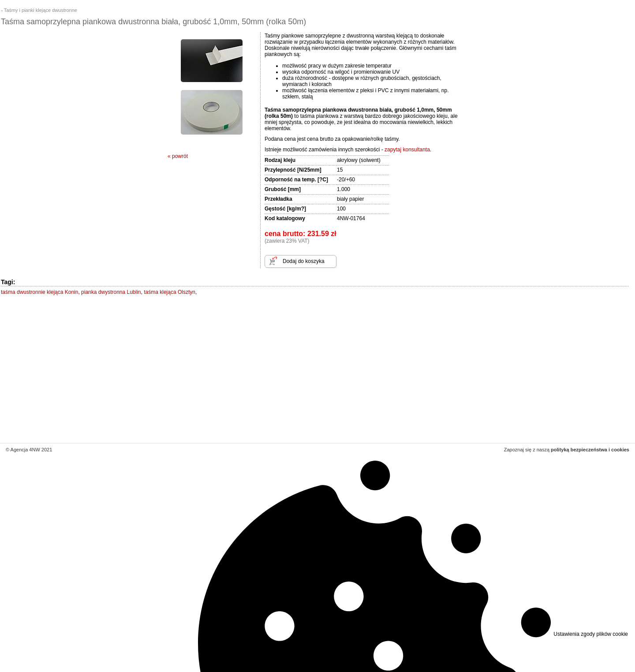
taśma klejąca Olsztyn (170, 292)
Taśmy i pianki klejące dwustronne (41, 10)
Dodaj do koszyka (304, 261)
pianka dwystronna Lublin (111, 292)
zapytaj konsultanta (407, 150)
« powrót (178, 156)
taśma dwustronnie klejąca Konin (39, 292)
